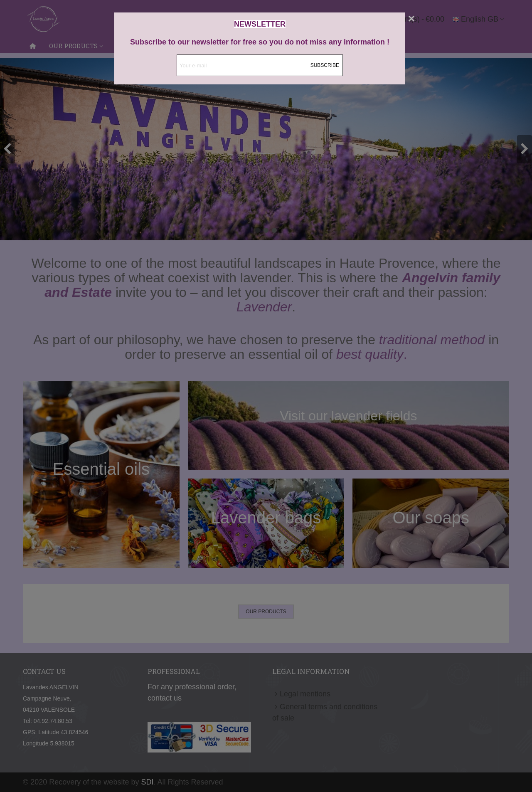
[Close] (411, 19)
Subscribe (325, 65)
